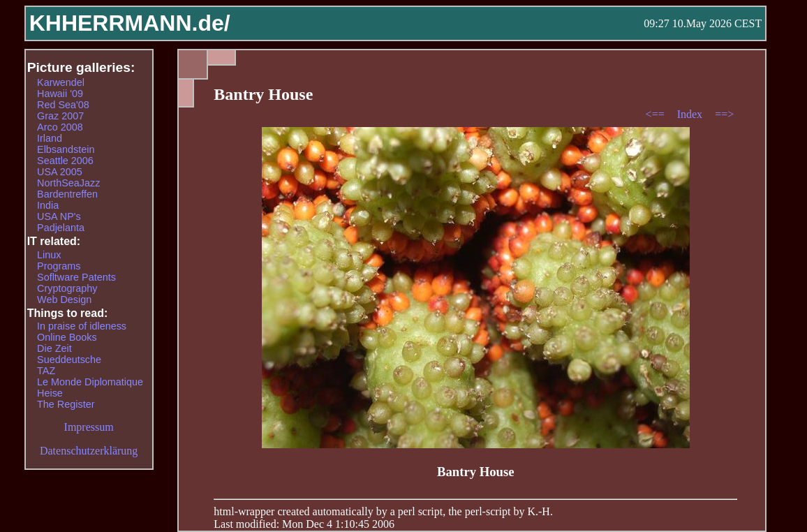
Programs (59, 266)
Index (691, 114)
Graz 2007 (60, 116)
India (48, 205)
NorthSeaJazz (68, 183)
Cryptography (67, 288)
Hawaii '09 (60, 94)
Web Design (64, 300)
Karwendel (61, 82)
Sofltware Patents (76, 277)
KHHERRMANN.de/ (130, 23)
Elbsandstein (66, 149)
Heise (50, 393)
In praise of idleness (82, 326)
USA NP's (59, 216)
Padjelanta (61, 228)
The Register (66, 404)
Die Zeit (54, 348)
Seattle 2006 (65, 161)
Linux (49, 255)
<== (657, 114)
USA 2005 (60, 172)
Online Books (67, 337)
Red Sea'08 (63, 105)
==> (724, 114)
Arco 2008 (60, 127)
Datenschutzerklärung (89, 451)
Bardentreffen (67, 194)
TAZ (46, 371)
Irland (50, 138)
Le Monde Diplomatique (90, 382)
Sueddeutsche (69, 360)
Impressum (89, 427)
